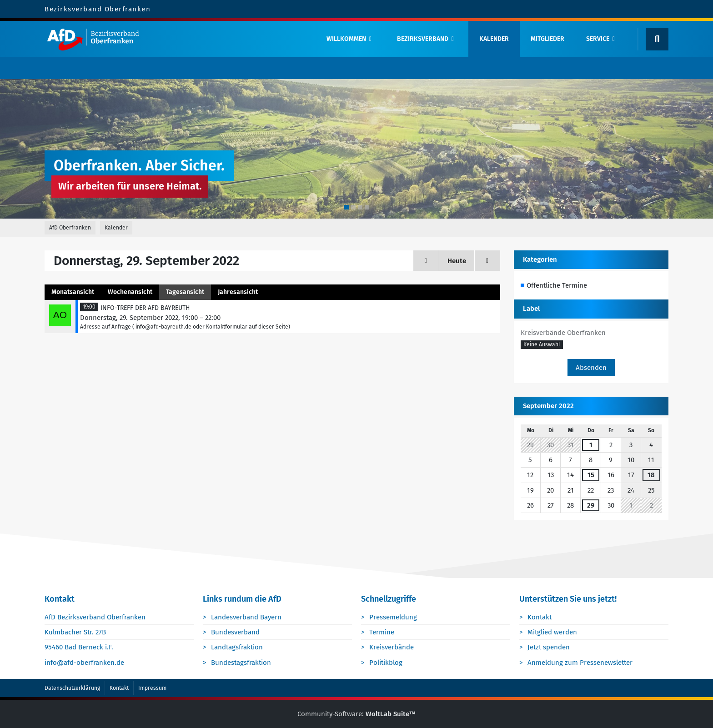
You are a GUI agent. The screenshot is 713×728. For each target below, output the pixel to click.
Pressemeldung (393, 617)
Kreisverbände (392, 647)
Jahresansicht (238, 292)
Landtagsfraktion (237, 647)
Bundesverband (235, 632)
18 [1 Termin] (651, 475)
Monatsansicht (73, 292)
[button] (542, 345)
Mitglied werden (552, 632)
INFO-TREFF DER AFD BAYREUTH (145, 308)
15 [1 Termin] (591, 475)
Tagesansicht (185, 292)
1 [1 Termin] (591, 445)
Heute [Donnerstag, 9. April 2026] (457, 261)
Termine (382, 632)
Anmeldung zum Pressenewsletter (580, 663)
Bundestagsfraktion (241, 663)
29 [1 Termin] (591, 505)
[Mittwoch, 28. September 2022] (426, 261)
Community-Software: (356, 714)
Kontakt (540, 617)
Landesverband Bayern (246, 617)
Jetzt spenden (549, 647)
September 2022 (548, 406)
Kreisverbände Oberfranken (563, 333)
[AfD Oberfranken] (178, 39)
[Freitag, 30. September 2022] (487, 261)
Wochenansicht (130, 292)
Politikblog (386, 663)
